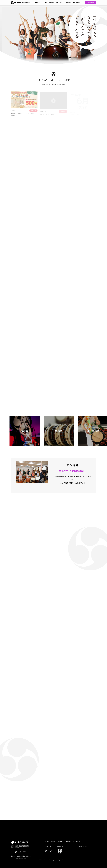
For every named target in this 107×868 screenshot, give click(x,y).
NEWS (38, 3)
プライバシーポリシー (83, 846)
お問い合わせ (90, 3)
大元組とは (76, 3)
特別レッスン (60, 3)
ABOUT (44, 3)
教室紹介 (51, 3)
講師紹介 (69, 3)
